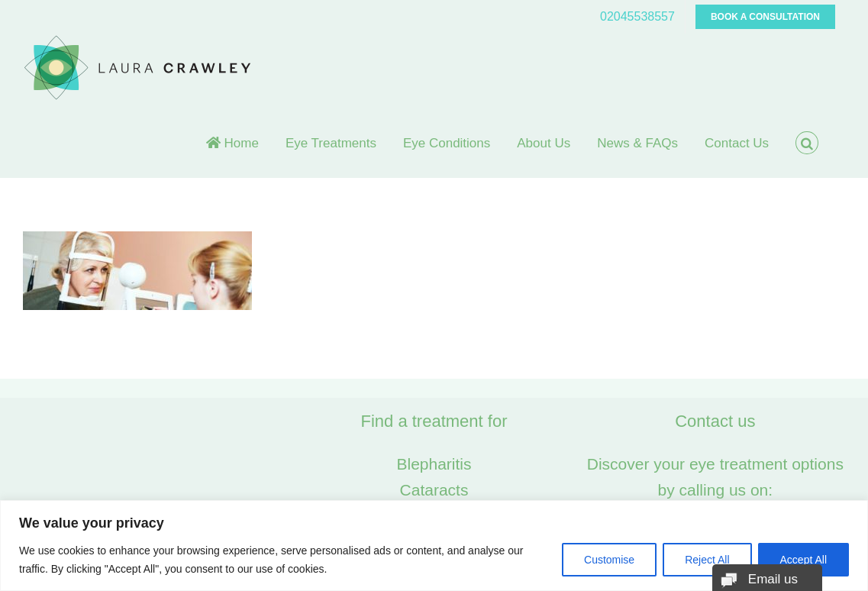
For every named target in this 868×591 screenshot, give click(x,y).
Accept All (803, 560)
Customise (609, 560)
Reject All (707, 560)
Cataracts (434, 490)
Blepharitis (434, 464)
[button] (807, 143)
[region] (434, 546)
